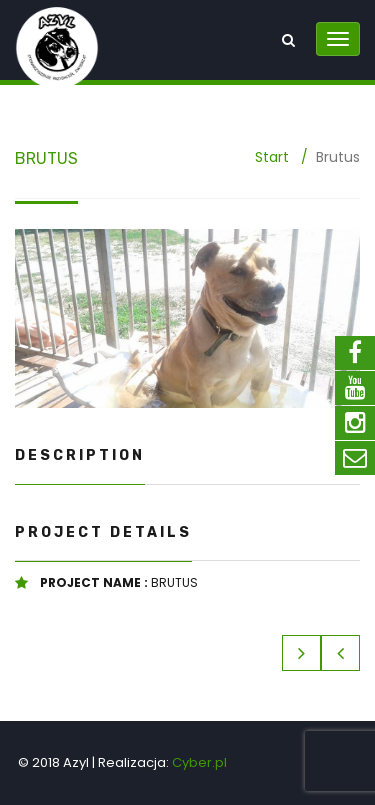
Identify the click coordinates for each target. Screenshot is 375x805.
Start (272, 157)
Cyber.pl (199, 762)
